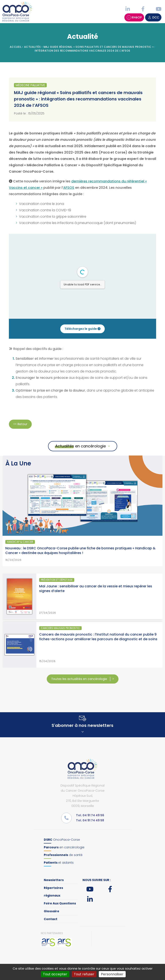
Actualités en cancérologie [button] (80, 446)
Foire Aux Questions (60, 903)
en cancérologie (64, 847)
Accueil (16, 47)
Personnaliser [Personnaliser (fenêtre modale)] (112, 974)
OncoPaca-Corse (62, 840)
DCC (153, 17)
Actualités (32, 47)
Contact (51, 919)
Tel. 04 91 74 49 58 (90, 820)
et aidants (59, 863)
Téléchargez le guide (82, 329)
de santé (63, 855)
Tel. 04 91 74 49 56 (90, 815)
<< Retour (20, 424)
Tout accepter (55, 974)
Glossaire (52, 911)
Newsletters (54, 880)
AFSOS (69, 188)
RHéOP (134, 17)
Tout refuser (84, 974)
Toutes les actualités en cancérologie (80, 679)
